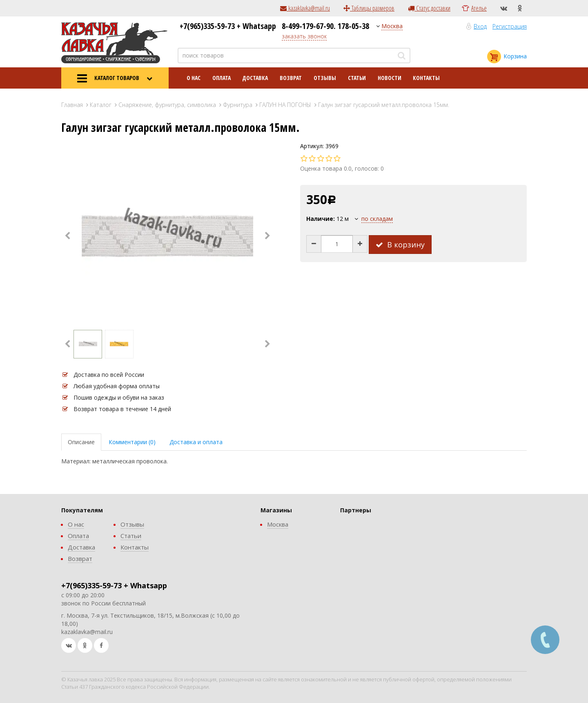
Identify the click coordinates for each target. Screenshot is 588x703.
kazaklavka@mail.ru (305, 8)
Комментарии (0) (132, 442)
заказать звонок (304, 36)
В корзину (400, 245)
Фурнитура (238, 105)
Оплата (222, 78)
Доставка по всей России (109, 375)
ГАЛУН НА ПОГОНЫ (285, 105)
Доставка (255, 78)
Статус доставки (429, 8)
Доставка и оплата (196, 442)
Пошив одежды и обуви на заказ (119, 397)
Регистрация (510, 26)
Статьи (357, 78)
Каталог (101, 105)
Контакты (426, 78)
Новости (390, 78)
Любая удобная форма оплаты (117, 386)
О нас (194, 78)
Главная (72, 105)
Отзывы (325, 78)
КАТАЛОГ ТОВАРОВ (115, 78)
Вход (480, 26)
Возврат (291, 78)
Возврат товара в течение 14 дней (122, 409)
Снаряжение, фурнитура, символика (167, 105)
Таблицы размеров (369, 8)
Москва (392, 26)
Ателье (479, 8)
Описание (81, 442)
